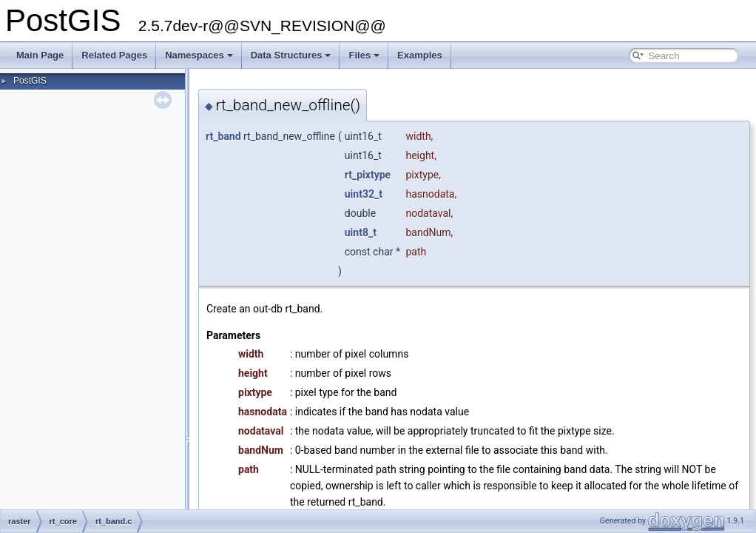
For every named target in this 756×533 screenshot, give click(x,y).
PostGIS (30, 81)
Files (364, 55)
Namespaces (199, 55)
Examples (420, 55)
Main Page (40, 55)
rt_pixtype (368, 175)
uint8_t (361, 232)
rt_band (223, 136)
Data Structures (291, 55)
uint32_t (364, 194)
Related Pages (114, 55)
